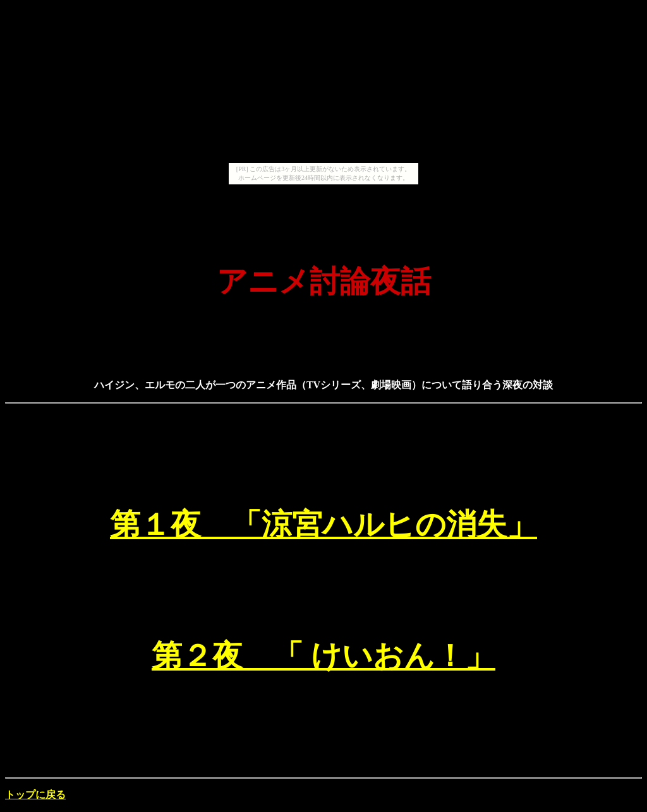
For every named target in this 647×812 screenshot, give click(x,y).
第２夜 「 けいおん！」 (323, 656)
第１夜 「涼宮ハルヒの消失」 (323, 524)
